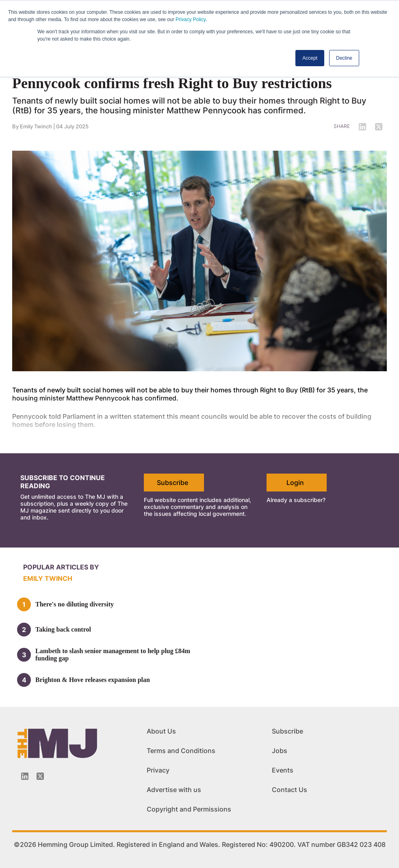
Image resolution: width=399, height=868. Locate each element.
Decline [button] (344, 58)
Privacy (158, 770)
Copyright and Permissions (189, 809)
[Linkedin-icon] (25, 776)
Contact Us (289, 790)
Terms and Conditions (181, 751)
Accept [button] (310, 58)
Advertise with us (174, 790)
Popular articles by (61, 567)
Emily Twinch (36, 126)
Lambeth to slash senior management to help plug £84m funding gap (113, 655)
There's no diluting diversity (75, 604)
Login (295, 483)
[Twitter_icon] (40, 776)
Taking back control (63, 629)
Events (283, 770)
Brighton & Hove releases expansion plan (93, 680)
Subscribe (172, 483)
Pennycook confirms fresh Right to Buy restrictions (172, 83)
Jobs (280, 751)
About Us (161, 731)
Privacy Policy (191, 19)
